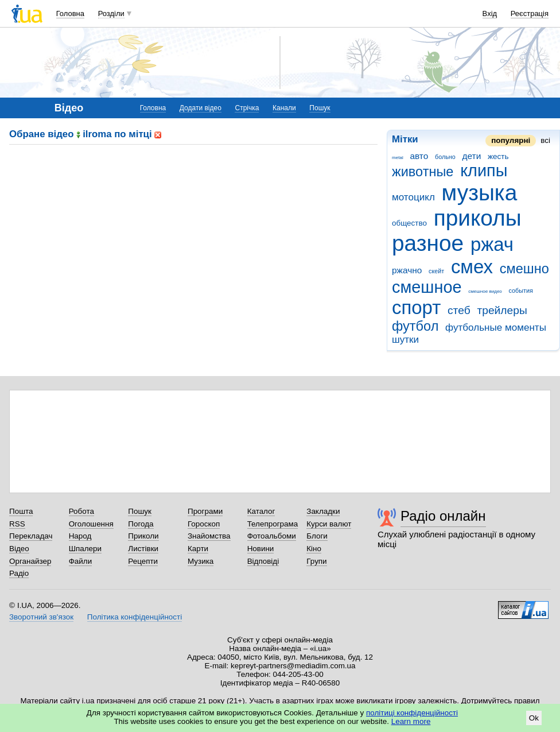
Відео (19, 549)
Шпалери (85, 549)
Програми (205, 511)
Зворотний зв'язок (41, 617)
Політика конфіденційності (135, 617)
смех (472, 267)
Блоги (317, 536)
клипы (484, 171)
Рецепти (143, 561)
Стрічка (247, 108)
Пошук (320, 108)
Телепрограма (273, 524)
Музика (201, 561)
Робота (81, 511)
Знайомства (209, 536)
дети (472, 156)
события (521, 291)
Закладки (323, 511)
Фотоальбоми (272, 536)
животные (423, 172)
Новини (261, 549)
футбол (415, 326)
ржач (492, 244)
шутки (405, 340)
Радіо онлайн (443, 516)
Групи (316, 561)
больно (445, 157)
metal (398, 158)
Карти (198, 549)
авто (419, 156)
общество (409, 223)
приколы (478, 218)
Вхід (490, 13)
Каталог (261, 511)
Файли (81, 561)
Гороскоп (204, 524)
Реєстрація (530, 13)
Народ (80, 536)
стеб (459, 310)
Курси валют (329, 524)
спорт (416, 307)
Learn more (411, 721)
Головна (70, 13)
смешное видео (485, 291)
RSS (17, 524)
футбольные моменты (496, 328)
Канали (284, 108)
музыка (480, 193)
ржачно (407, 270)
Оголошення (91, 524)
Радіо (19, 573)
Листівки (143, 549)
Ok (534, 718)
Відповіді (263, 561)
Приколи (143, 536)
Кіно (314, 549)
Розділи (111, 13)
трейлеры (502, 310)
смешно (524, 269)
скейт (436, 271)
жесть (498, 156)
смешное (427, 287)
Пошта (21, 511)
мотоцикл (413, 197)
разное (428, 243)
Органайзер (30, 561)
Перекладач (31, 536)
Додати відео (201, 108)
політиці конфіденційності (412, 713)
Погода (141, 524)
